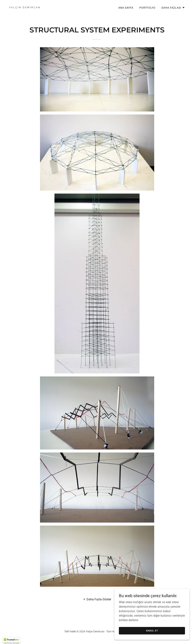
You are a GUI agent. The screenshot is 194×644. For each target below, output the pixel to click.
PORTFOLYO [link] (147, 8)
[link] (52, 7)
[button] (173, 8)
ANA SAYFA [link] (126, 8)
